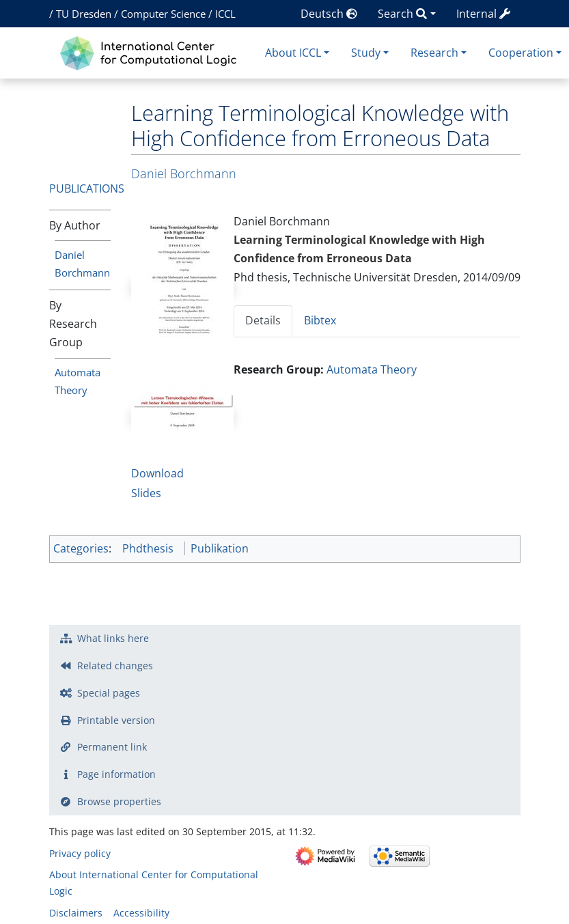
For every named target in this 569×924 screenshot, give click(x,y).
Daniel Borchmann (184, 173)
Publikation (220, 548)
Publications (87, 188)
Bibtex (320, 320)
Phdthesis (148, 548)
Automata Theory (372, 369)
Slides (146, 493)
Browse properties (119, 801)
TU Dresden (84, 14)
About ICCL (293, 53)
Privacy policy (80, 853)
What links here (113, 638)
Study (366, 53)
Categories (81, 548)
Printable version (116, 720)
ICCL (225, 14)
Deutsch (329, 14)
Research (434, 53)
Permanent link (112, 747)
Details (263, 320)
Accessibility (141, 913)
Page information (116, 774)
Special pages (109, 693)
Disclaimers (76, 913)
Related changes (115, 666)
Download (157, 473)
